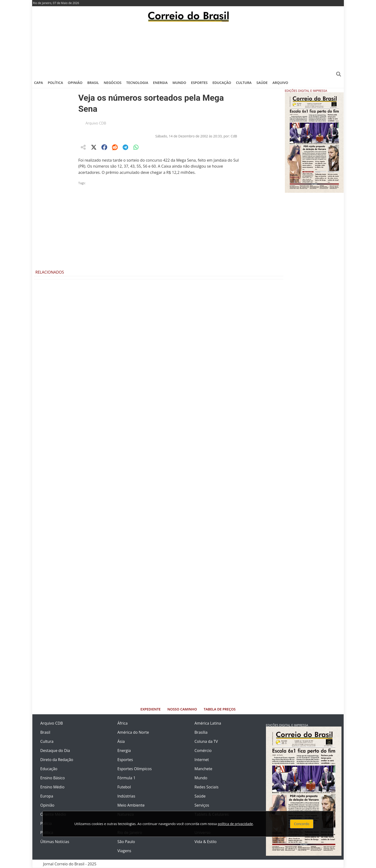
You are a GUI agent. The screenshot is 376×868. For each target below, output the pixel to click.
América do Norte (133, 732)
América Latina (208, 723)
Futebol (124, 787)
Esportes (199, 83)
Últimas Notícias (55, 842)
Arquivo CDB (96, 123)
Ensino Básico (53, 778)
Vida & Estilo (206, 842)
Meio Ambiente (131, 805)
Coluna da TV (206, 741)
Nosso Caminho (182, 709)
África (123, 723)
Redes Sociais (206, 787)
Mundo (179, 83)
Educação (222, 83)
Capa (38, 83)
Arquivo (280, 83)
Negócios (113, 83)
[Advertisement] (188, 49)
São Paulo (126, 842)
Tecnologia (137, 83)
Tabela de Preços (220, 709)
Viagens (124, 851)
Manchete (203, 769)
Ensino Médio (52, 787)
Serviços (202, 805)
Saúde (262, 83)
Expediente (151, 709)
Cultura (244, 83)
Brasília (201, 732)
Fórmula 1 (126, 778)
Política (55, 83)
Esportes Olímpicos (135, 769)
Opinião (75, 83)
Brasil (93, 83)
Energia (160, 83)
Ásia (121, 741)
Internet (202, 760)
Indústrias (126, 796)
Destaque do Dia (55, 751)
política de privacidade (235, 824)
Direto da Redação (57, 760)
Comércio (203, 751)
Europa (47, 796)
